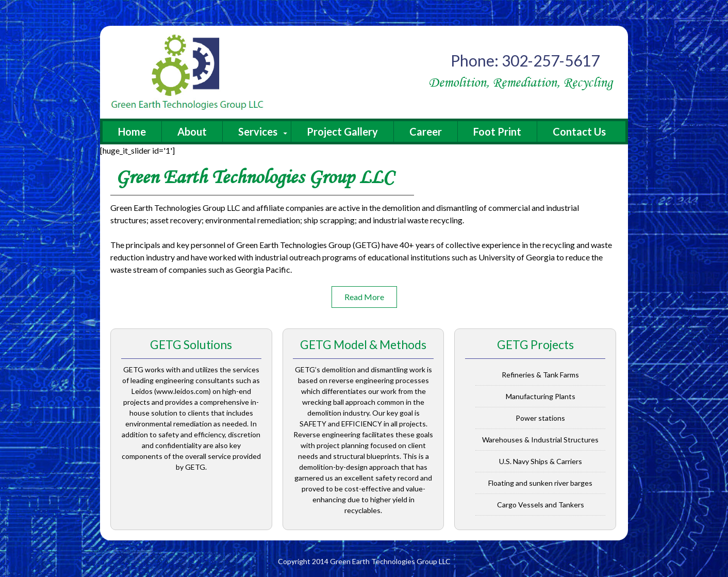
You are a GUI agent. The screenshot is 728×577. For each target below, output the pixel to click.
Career (426, 131)
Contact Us (579, 131)
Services (258, 131)
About (192, 131)
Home (132, 131)
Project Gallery (342, 131)
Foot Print (497, 131)
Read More (364, 297)
